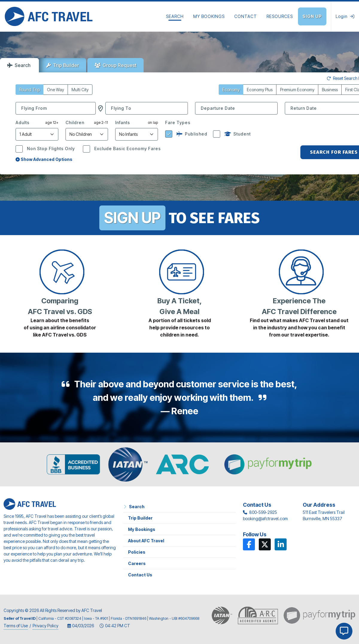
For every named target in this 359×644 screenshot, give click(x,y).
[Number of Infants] (137, 134)
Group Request (115, 65)
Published (191, 134)
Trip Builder (63, 65)
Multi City (80, 90)
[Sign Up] (314, 16)
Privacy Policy (45, 626)
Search (19, 65)
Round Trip (29, 90)
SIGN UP (132, 218)
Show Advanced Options (44, 159)
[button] (101, 108)
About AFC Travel (146, 541)
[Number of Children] (87, 134)
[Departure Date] (236, 108)
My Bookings (142, 529)
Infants (123, 122)
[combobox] (56, 108)
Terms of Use (16, 626)
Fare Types (178, 122)
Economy (231, 90)
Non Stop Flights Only (50, 149)
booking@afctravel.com (265, 519)
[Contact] (246, 16)
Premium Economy (297, 90)
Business (330, 90)
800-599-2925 (263, 512)
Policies (137, 552)
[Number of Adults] (37, 134)
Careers (137, 563)
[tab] (19, 65)
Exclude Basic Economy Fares (127, 149)
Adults (23, 122)
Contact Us (140, 575)
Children (75, 122)
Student (237, 134)
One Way (55, 90)
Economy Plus (260, 90)
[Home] (49, 16)
